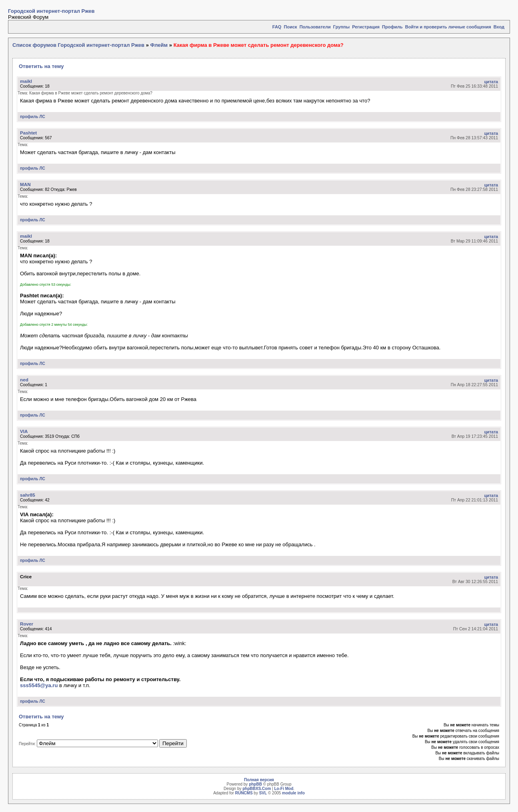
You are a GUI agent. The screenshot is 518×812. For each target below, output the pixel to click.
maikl (26, 81)
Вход (499, 27)
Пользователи (315, 27)
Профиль (392, 27)
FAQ (277, 27)
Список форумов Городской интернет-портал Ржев (78, 45)
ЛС (42, 117)
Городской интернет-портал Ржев (51, 11)
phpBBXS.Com (257, 789)
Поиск (291, 27)
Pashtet (28, 133)
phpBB (255, 784)
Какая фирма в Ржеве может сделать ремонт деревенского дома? (259, 45)
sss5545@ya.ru (39, 685)
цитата (491, 82)
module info (293, 793)
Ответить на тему (41, 66)
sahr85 (28, 495)
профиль (29, 117)
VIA (24, 431)
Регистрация (366, 27)
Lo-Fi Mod (284, 789)
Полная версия (259, 780)
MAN (25, 184)
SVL (263, 793)
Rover (27, 624)
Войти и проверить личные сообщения (448, 27)
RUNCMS (244, 793)
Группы (341, 27)
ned (24, 380)
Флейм (159, 45)
